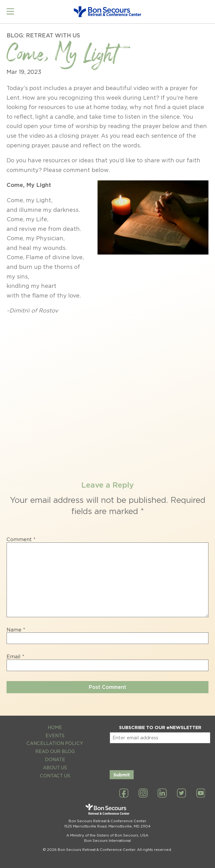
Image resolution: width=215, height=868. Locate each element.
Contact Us (55, 773)
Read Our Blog (55, 749)
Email (15, 654)
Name (16, 627)
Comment (21, 537)
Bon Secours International (107, 838)
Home (55, 725)
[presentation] (157, 753)
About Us (55, 765)
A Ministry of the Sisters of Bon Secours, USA (107, 833)
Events (55, 733)
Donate (55, 757)
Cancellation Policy (55, 741)
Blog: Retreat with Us (43, 33)
